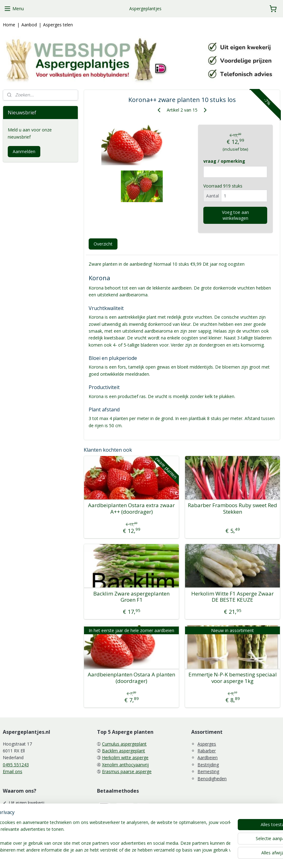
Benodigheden (212, 779)
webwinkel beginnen (157, 857)
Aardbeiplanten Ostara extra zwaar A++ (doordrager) (131, 509)
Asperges (207, 744)
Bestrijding (208, 765)
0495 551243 (16, 765)
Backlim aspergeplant (124, 751)
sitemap (120, 857)
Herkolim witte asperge (125, 757)
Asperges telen (58, 25)
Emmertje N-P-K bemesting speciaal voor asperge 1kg (232, 678)
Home (9, 25)
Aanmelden (24, 151)
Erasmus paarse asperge (127, 771)
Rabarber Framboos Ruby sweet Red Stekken (232, 509)
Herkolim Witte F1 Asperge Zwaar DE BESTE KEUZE (232, 597)
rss (133, 857)
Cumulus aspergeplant (124, 744)
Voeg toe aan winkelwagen (235, 215)
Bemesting (208, 771)
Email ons (13, 771)
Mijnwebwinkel (211, 857)
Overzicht (103, 244)
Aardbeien (208, 757)
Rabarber (207, 751)
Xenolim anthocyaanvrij (125, 765)
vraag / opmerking (224, 161)
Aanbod (29, 25)
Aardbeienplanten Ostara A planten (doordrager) (131, 678)
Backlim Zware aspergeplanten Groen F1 (131, 597)
